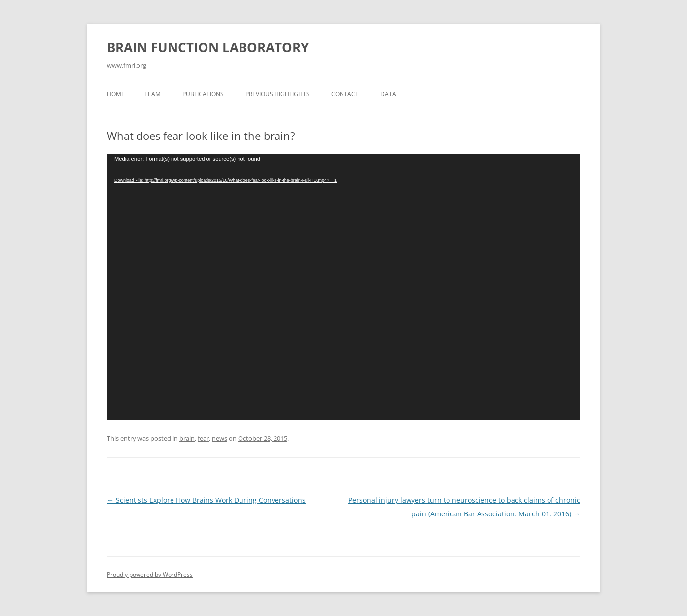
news (220, 438)
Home (116, 94)
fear (203, 438)
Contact (345, 94)
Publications (203, 94)
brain (187, 438)
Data (388, 94)
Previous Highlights (277, 94)
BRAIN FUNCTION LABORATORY (208, 47)
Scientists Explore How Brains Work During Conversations (206, 500)
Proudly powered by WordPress (150, 574)
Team (153, 94)
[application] (343, 287)
